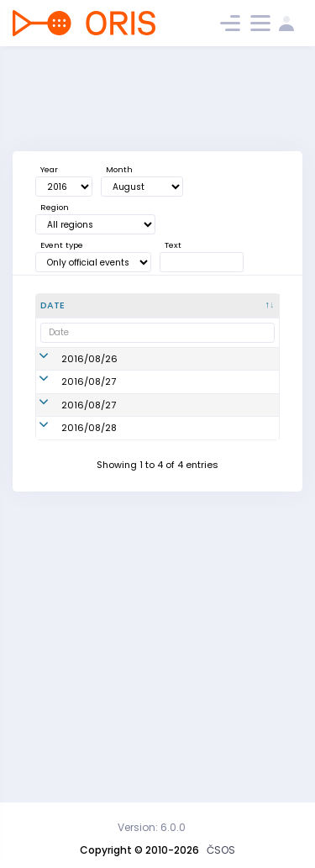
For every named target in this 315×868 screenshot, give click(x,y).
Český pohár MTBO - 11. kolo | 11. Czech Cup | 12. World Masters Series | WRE (171, 677)
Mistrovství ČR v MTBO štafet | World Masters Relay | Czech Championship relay (167, 592)
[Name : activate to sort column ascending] (173, 306)
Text (173, 245)
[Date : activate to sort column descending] (81, 306)
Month (119, 169)
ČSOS (221, 850)
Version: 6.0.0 (152, 827)
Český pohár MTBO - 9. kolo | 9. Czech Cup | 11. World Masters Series (170, 387)
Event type (62, 245)
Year (49, 169)
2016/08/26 (89, 387)
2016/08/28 (89, 677)
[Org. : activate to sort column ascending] (251, 306)
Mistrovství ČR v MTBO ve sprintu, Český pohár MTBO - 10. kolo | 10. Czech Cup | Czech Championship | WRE (168, 486)
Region (55, 207)
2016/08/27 (89, 486)
